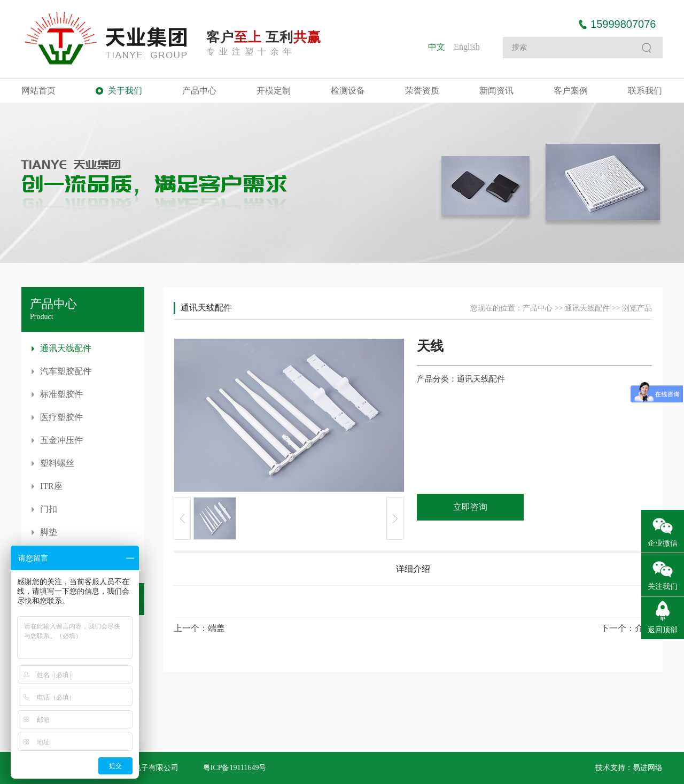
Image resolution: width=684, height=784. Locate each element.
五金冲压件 (61, 440)
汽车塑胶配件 (66, 371)
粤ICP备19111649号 (235, 768)
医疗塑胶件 (61, 417)
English (467, 47)
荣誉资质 (422, 91)
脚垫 (49, 532)
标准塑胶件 (61, 394)
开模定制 (274, 91)
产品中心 (199, 91)
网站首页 (38, 91)
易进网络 (648, 768)
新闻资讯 (496, 91)
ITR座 (51, 486)
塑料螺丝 (57, 463)
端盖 (216, 628)
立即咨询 (470, 507)
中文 (437, 47)
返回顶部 (663, 630)
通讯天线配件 (66, 348)
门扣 (49, 509)
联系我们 (645, 91)
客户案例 (571, 91)
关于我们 (125, 91)
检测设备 (348, 91)
